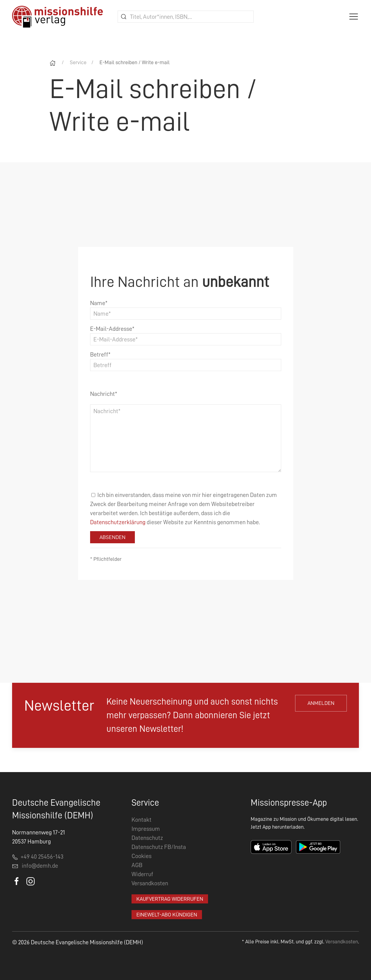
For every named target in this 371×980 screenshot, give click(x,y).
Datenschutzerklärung (118, 522)
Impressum (146, 829)
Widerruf (142, 874)
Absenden (112, 537)
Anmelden (321, 703)
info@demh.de (40, 866)
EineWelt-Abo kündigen (167, 915)
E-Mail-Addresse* (112, 329)
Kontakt (142, 820)
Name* (99, 303)
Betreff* (100, 354)
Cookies (142, 856)
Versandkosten (150, 883)
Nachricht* (104, 394)
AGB (137, 865)
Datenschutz (147, 838)
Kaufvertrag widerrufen (170, 899)
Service (78, 62)
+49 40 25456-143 (38, 857)
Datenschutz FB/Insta (159, 847)
